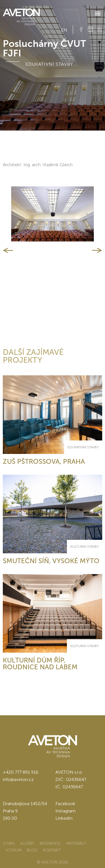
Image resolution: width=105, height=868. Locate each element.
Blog (32, 850)
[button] (98, 13)
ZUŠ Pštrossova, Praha (44, 461)
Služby (27, 843)
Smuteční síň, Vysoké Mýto (51, 561)
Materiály (76, 843)
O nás (9, 843)
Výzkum (14, 850)
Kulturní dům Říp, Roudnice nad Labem (40, 663)
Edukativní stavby (83, 447)
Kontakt (52, 850)
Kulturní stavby (85, 547)
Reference (50, 843)
